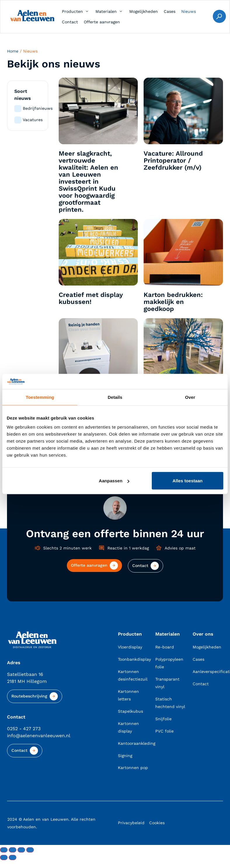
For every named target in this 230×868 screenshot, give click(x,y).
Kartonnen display (128, 728)
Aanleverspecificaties (208, 672)
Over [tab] (190, 397)
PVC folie (164, 731)
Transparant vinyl (167, 683)
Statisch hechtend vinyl (170, 703)
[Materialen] (109, 11)
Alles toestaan (188, 481)
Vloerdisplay (130, 647)
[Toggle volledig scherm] (13, 850)
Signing (125, 756)
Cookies (157, 823)
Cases (198, 660)
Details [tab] (115, 397)
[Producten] (76, 11)
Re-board (165, 647)
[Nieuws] (189, 11)
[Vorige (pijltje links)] (4, 858)
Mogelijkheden (207, 647)
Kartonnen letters (128, 695)
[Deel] (21, 850)
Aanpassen (114, 481)
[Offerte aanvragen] (102, 22)
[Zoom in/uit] (4, 850)
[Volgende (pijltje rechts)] (13, 858)
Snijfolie (163, 719)
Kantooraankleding (133, 744)
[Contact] (70, 22)
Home (13, 51)
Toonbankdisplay (133, 660)
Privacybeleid (131, 823)
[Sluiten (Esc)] (30, 850)
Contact (201, 684)
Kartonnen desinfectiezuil (133, 676)
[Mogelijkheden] (144, 11)
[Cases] (170, 11)
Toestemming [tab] (40, 397)
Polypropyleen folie (169, 663)
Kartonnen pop (133, 768)
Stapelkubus (130, 712)
